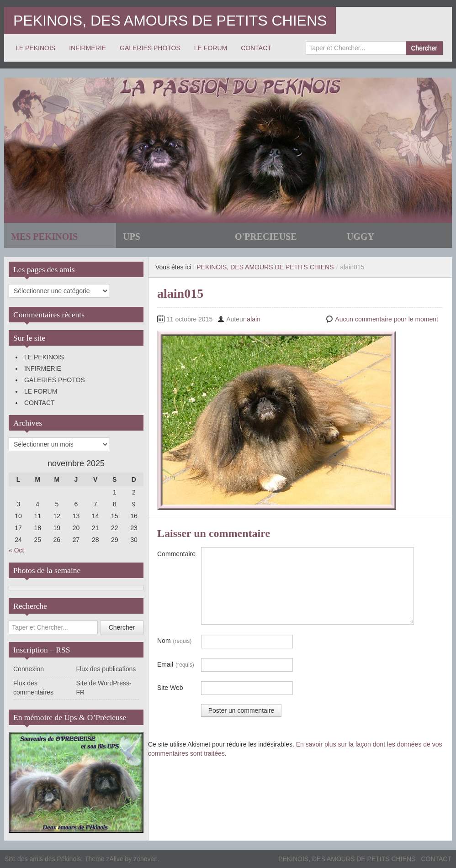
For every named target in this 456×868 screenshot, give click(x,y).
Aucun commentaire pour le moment (387, 319)
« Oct (16, 550)
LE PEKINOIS (35, 48)
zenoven (146, 859)
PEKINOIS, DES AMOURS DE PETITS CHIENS (170, 21)
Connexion (29, 669)
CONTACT (256, 48)
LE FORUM (211, 48)
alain (254, 319)
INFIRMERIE (87, 48)
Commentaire (176, 554)
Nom (174, 641)
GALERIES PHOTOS (150, 48)
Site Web (170, 688)
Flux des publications (106, 669)
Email (176, 665)
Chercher (424, 48)
